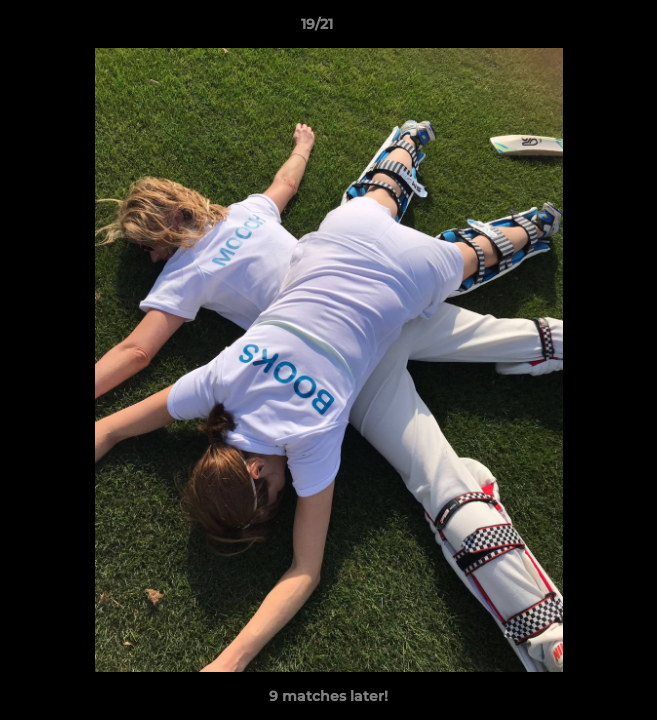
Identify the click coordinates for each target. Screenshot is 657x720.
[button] (585, 29)
